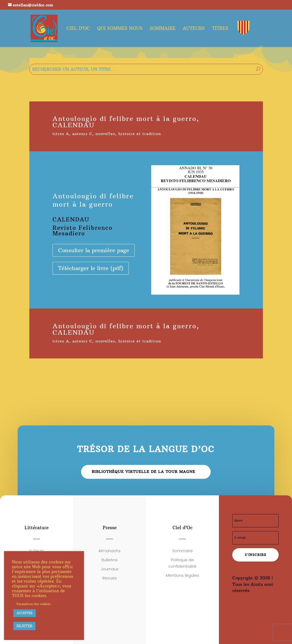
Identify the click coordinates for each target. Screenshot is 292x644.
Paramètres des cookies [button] (33, 604)
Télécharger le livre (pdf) (91, 268)
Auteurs (194, 29)
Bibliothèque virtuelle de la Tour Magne (143, 472)
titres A (61, 134)
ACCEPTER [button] (25, 613)
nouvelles (105, 134)
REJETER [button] (24, 626)
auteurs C (82, 134)
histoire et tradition (140, 134)
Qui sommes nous (120, 29)
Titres (220, 29)
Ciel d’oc (78, 29)
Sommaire (163, 29)
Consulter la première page (94, 250)
